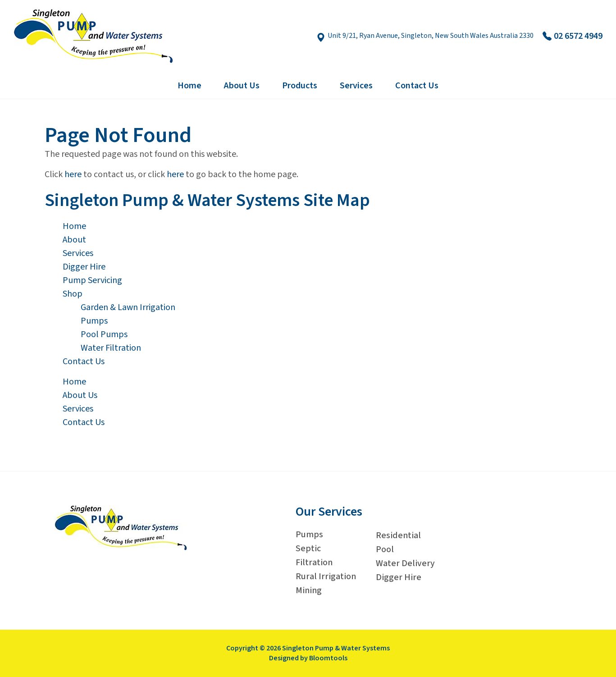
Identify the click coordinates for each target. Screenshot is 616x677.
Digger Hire (84, 267)
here (73, 174)
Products (300, 86)
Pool (385, 549)
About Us (242, 86)
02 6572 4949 (573, 36)
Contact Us (417, 86)
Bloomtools (328, 658)
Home (189, 86)
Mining (309, 590)
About (74, 240)
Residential (398, 535)
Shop (73, 294)
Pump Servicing (92, 280)
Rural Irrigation (326, 576)
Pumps (94, 321)
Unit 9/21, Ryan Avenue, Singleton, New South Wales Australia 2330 (425, 36)
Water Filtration (111, 348)
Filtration (314, 563)
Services (356, 86)
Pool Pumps (104, 334)
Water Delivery (405, 563)
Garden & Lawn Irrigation (128, 307)
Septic (308, 549)
